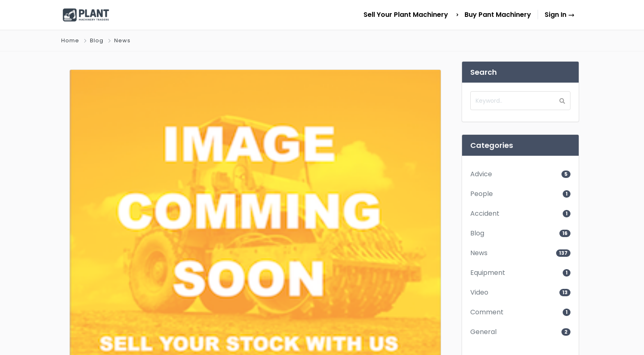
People (482, 194)
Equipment (488, 273)
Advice (481, 174)
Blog (97, 40)
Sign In (560, 15)
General (483, 332)
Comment (487, 312)
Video (479, 292)
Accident (485, 213)
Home (70, 40)
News (122, 40)
